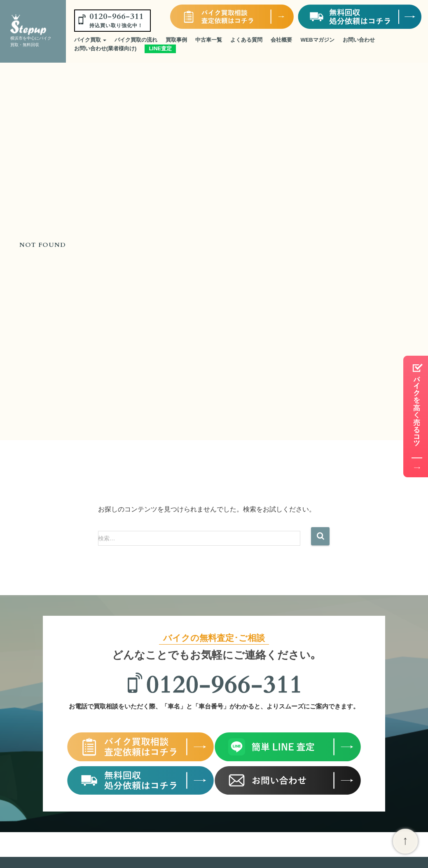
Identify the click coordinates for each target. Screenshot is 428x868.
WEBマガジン (317, 40)
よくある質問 (246, 40)
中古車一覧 (209, 40)
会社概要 (281, 40)
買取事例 (176, 40)
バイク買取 (90, 40)
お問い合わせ (359, 40)
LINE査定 (160, 48)
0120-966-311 (117, 20)
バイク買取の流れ (136, 40)
